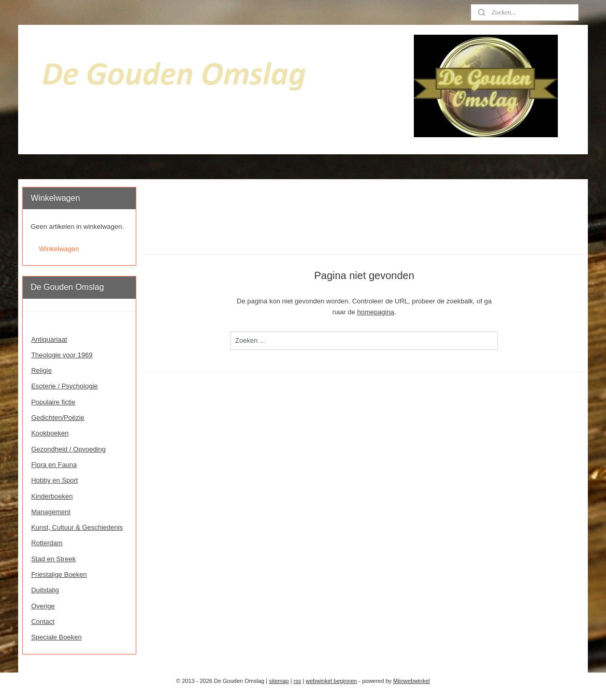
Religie (41, 370)
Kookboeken (50, 433)
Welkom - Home (55, 323)
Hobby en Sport (54, 480)
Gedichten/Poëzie (58, 418)
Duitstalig (45, 590)
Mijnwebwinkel (412, 681)
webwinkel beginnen (331, 681)
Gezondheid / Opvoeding (68, 449)
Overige (43, 606)
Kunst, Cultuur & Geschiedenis (77, 527)
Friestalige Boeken (59, 574)
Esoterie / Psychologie (64, 386)
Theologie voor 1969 (62, 355)
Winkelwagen (59, 249)
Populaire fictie (53, 402)
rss (298, 681)
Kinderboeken (52, 496)
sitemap (279, 681)
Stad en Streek (53, 559)
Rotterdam (47, 543)
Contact (43, 622)
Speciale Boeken (56, 637)
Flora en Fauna (54, 465)
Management (51, 512)
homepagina (376, 312)
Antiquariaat (49, 339)
